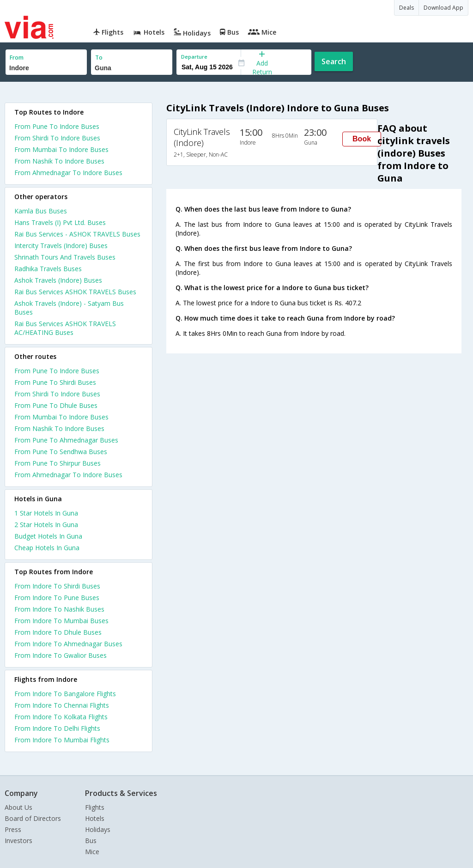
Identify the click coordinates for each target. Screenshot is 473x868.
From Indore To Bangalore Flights (65, 694)
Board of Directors (33, 818)
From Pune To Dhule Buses (56, 405)
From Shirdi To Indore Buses (57, 138)
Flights (95, 807)
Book (362, 139)
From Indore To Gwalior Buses (61, 655)
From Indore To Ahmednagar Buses (68, 644)
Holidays (98, 829)
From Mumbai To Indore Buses (61, 149)
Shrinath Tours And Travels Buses (65, 257)
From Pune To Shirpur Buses (58, 463)
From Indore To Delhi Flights (57, 728)
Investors (18, 841)
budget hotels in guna (48, 536)
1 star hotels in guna (46, 513)
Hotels (95, 818)
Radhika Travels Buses (48, 269)
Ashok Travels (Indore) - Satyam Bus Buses (69, 308)
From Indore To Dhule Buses (58, 632)
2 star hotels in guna (46, 525)
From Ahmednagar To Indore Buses (68, 173)
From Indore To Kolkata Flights (61, 717)
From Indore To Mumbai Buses (61, 621)
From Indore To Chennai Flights (62, 705)
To (99, 58)
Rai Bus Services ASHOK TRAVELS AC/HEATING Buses (65, 328)
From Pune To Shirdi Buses (55, 382)
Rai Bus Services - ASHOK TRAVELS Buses (77, 234)
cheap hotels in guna (47, 548)
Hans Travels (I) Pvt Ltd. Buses (60, 222)
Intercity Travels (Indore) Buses (61, 246)
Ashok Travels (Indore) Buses (58, 280)
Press (13, 829)
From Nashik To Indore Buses (59, 161)
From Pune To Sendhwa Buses (61, 452)
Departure (194, 57)
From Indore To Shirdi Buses (57, 586)
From (17, 58)
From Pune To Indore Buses (57, 126)
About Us (18, 807)
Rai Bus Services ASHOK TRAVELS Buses (75, 292)
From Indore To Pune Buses (57, 598)
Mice (92, 852)
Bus (91, 841)
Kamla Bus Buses (41, 211)
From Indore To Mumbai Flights (62, 740)
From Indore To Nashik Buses (59, 609)
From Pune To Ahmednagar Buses (66, 440)
